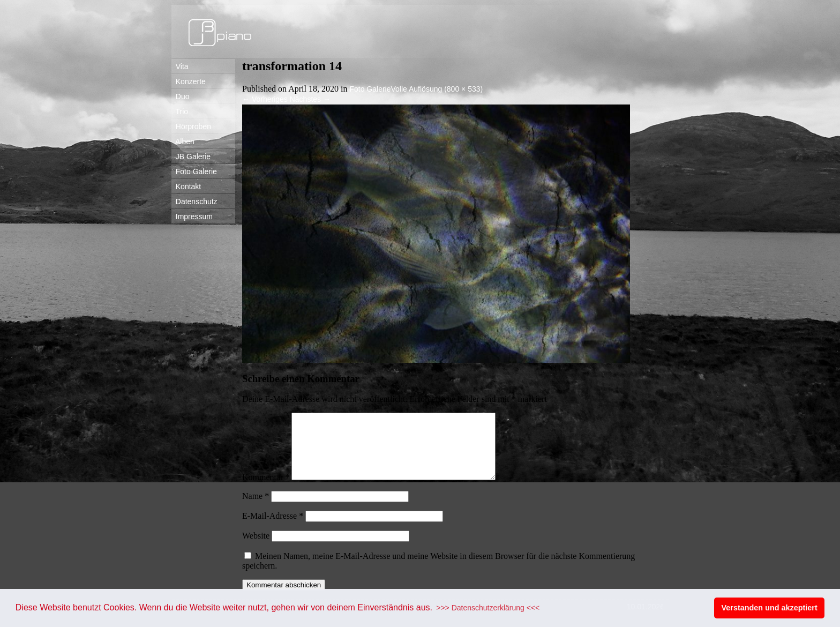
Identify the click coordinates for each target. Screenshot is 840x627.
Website (256, 548)
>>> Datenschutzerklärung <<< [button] (488, 608)
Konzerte (189, 81)
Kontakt (186, 186)
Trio (180, 111)
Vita (180, 66)
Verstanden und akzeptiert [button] (770, 608)
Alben (183, 141)
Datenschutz (194, 201)
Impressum (192, 217)
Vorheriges (265, 99)
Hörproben (191, 126)
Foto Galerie (194, 171)
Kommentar (266, 490)
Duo (180, 96)
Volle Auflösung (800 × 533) (437, 89)
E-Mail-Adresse (273, 529)
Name (256, 509)
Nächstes (310, 99)
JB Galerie (191, 156)
